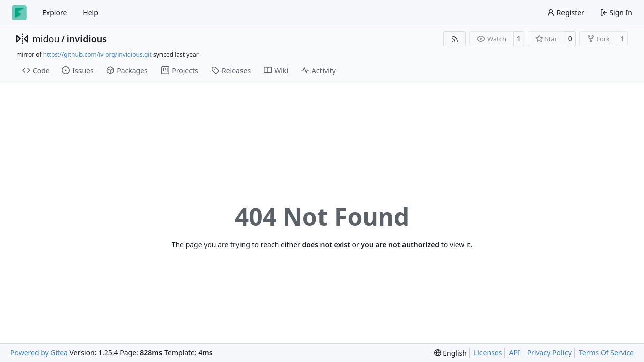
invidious (87, 39)
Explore (55, 12)
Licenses (488, 353)
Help (90, 12)
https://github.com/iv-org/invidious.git (98, 55)
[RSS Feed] (455, 39)
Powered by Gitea (39, 353)
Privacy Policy (549, 353)
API (514, 353)
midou (46, 39)
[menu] (451, 353)
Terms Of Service (606, 353)
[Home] (19, 13)
